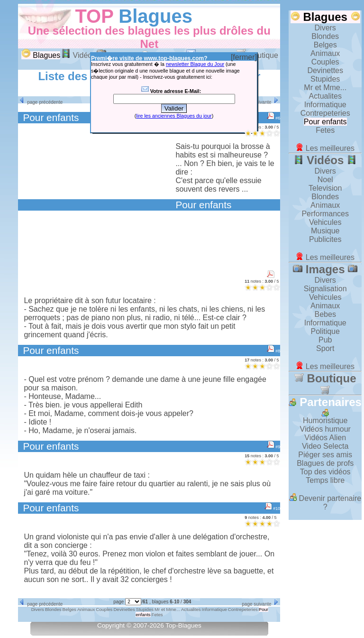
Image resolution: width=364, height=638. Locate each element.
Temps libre (325, 480)
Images (325, 269)
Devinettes (325, 70)
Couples (325, 62)
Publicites (325, 239)
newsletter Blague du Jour (195, 64)
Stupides (325, 79)
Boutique (325, 383)
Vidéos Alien (325, 438)
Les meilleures (325, 148)
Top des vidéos (325, 472)
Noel (325, 180)
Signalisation (325, 289)
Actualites (325, 96)
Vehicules (325, 222)
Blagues (155, 16)
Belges (325, 45)
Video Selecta (325, 446)
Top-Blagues (183, 625)
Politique (325, 331)
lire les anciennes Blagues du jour (174, 116)
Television (325, 188)
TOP (94, 16)
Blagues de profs (325, 463)
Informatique (325, 105)
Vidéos (78, 55)
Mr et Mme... (325, 88)
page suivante (261, 102)
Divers (325, 28)
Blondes (325, 36)
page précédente (40, 102)
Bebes (325, 314)
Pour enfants (325, 122)
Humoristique (325, 421)
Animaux (325, 53)
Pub (325, 340)
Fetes (325, 130)
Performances (325, 214)
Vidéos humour (325, 429)
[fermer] (244, 57)
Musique (325, 231)
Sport (325, 348)
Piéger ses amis (325, 455)
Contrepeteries (325, 113)
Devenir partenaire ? (325, 503)
